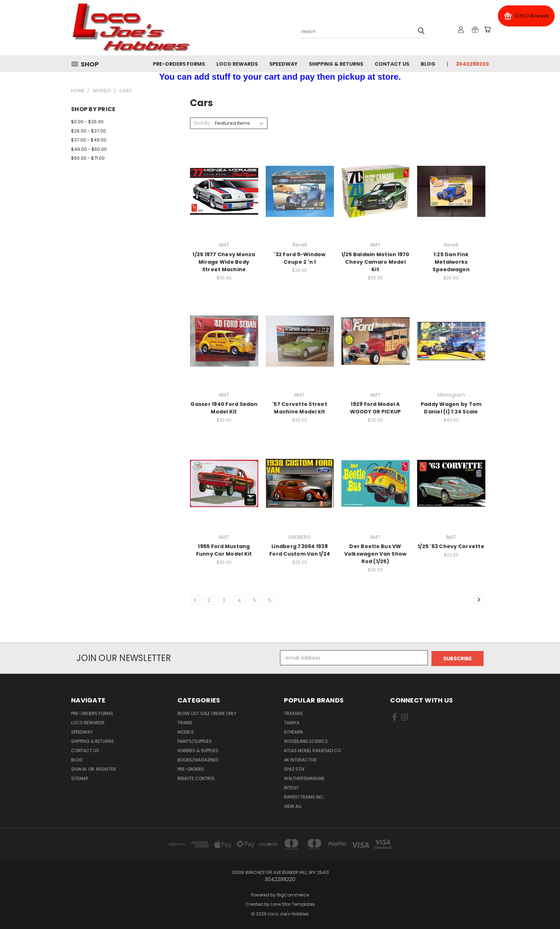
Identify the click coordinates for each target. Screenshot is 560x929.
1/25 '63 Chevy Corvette (451, 546)
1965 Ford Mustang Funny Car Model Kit (224, 550)
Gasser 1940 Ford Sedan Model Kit (224, 408)
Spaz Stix (294, 768)
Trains (185, 722)
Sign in (79, 768)
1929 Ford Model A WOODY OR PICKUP (376, 408)
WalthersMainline (304, 778)
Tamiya (292, 722)
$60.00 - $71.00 (88, 158)
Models (186, 731)
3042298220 (472, 64)
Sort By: (202, 123)
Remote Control (196, 778)
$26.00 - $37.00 (89, 131)
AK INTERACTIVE (300, 759)
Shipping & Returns (336, 64)
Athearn (293, 731)
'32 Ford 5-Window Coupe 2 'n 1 (299, 258)
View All (293, 806)
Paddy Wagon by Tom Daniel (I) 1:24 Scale (451, 408)
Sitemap (80, 778)
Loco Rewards (237, 64)
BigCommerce (293, 894)
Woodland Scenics (306, 741)
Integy (291, 787)
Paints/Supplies (195, 741)
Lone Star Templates (293, 904)
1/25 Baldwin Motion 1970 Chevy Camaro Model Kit (376, 262)
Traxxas (293, 713)
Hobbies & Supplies (198, 750)
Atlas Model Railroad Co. (313, 750)
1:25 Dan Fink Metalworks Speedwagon (451, 262)
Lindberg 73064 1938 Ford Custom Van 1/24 (300, 550)
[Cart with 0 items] (487, 30)
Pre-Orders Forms (179, 64)
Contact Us (392, 64)
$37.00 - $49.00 (89, 140)
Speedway (283, 64)
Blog (428, 64)
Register (106, 768)
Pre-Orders (191, 768)
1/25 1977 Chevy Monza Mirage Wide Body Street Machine (224, 262)
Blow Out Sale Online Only (207, 713)
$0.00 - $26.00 (87, 122)
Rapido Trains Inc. (304, 796)
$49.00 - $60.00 (89, 149)
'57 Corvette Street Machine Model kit (300, 408)
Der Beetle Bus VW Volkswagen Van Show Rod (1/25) (376, 554)
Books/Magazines (198, 759)
